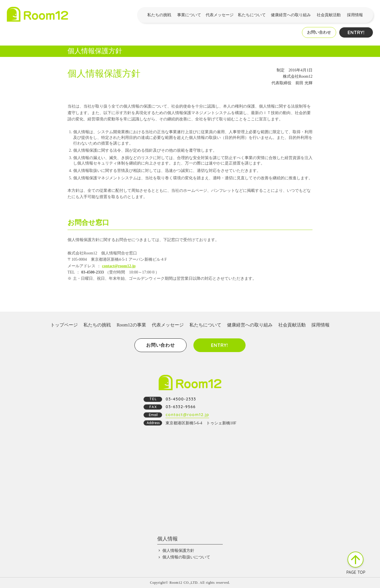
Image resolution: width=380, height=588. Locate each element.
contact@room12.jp (119, 266)
